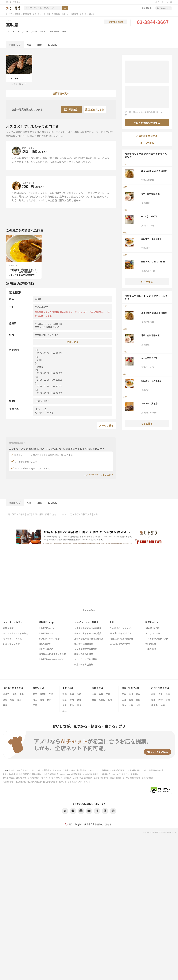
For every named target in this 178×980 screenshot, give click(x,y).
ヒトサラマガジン (47, 634)
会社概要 (105, 770)
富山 (72, 705)
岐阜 (65, 700)
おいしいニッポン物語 (49, 639)
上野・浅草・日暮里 (15, 514)
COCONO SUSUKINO (120, 644)
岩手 (22, 694)
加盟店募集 (82, 770)
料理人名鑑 (8, 628)
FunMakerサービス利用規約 (14, 782)
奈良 (94, 700)
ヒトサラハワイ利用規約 (83, 778)
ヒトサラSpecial (47, 628)
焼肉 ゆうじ (28, 148)
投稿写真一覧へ (61, 93)
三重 (65, 705)
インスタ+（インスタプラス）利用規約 (56, 778)
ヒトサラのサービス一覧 (162, 2)
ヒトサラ (9, 14)
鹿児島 (154, 705)
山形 (19, 700)
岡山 (124, 705)
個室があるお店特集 (84, 665)
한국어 (108, 824)
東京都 (18, 14)
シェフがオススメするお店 (16, 634)
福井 (65, 711)
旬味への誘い (45, 644)
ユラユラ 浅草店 (149, 403)
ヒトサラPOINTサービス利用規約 (107, 778)
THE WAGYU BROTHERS (153, 262)
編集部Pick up (46, 622)
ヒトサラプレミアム (12, 639)
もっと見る (147, 282)
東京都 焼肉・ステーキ (31, 14)
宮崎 (168, 700)
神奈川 (43, 694)
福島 (5, 705)
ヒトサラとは (28, 770)
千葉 (51, 694)
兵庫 (101, 694)
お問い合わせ (70, 770)
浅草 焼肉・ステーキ (79, 14)
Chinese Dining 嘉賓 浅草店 (154, 171)
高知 (124, 700)
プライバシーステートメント (79, 782)
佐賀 (160, 694)
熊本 (153, 700)
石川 (79, 705)
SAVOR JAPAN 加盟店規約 (70, 774)
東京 (35, 694)
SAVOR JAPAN (152, 628)
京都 (108, 694)
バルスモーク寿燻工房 (151, 239)
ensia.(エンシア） (150, 216)
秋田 (12, 700)
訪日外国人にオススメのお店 (52, 654)
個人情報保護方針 (35, 782)
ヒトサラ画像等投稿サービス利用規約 (138, 778)
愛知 (79, 700)
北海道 (6, 694)
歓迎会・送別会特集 (84, 644)
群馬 (35, 705)
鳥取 (131, 700)
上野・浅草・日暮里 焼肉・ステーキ (55, 14)
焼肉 (8, 31)
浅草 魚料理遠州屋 (150, 193)
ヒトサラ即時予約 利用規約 (152, 770)
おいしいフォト (153, 634)
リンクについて (94, 770)
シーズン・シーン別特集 (86, 622)
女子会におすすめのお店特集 (88, 628)
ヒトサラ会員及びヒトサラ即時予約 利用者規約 (22, 774)
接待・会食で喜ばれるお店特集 (89, 639)
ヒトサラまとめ (46, 649)
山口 (138, 705)
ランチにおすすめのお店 (86, 649)
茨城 (42, 700)
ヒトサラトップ (15, 770)
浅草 (29, 514)
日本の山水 (151, 649)
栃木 (49, 700)
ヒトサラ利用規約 (133, 770)
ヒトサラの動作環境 (43, 770)
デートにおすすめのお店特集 (88, 634)
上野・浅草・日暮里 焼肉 (80, 514)
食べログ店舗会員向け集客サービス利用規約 (21, 778)
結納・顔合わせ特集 (84, 654)
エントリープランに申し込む (97, 474)
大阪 (94, 694)
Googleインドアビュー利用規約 (125, 774)
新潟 (65, 694)
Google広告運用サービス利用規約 (96, 774)
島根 (138, 700)
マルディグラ (28, 183)
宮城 (5, 700)
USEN (5, 770)
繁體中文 (99, 824)
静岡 (72, 700)
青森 (14, 694)
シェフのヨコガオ (11, 644)
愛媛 (138, 694)
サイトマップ (58, 770)
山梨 (72, 694)
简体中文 (88, 824)
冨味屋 (12, 25)
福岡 (153, 694)
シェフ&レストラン (13, 622)
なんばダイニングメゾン (121, 628)
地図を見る (73, 342)
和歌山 (102, 700)
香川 (131, 694)
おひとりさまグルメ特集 (86, 659)
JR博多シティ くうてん (121, 634)
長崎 (168, 694)
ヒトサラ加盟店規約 (50, 774)
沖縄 (163, 705)
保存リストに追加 (116, 22)
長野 (79, 694)
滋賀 (110, 700)
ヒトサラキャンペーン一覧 (51, 659)
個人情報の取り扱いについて (55, 782)
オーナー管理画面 (117, 770)
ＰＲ (112, 622)
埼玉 (35, 700)
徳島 (124, 694)
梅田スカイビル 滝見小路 (121, 639)
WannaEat (151, 644)
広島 (131, 705)
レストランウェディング (157, 639)
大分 (160, 700)
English (79, 824)
